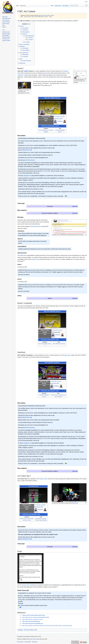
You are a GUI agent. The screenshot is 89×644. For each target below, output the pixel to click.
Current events (6, 20)
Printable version (6, 37)
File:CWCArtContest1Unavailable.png (33, 624)
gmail (45, 73)
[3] (51, 85)
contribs (52, 15)
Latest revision (35, 17)
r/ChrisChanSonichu (35, 226)
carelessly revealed (23, 75)
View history (65, 6)
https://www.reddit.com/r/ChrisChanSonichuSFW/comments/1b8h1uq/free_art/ (43, 626)
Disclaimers (34, 642)
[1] (78, 20)
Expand (75, 206)
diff (22, 17)
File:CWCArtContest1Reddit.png (31, 621)
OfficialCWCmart (27, 150)
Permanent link (6, 39)
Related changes (6, 34)
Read (52, 6)
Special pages (6, 35)
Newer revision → (45, 17)
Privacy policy (20, 642)
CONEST (26, 71)
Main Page (5, 17)
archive (62, 117)
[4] (48, 226)
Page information (6, 41)
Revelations (60, 121)
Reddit (22, 255)
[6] (57, 586)
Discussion (23, 6)
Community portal (6, 19)
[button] (75, 206)
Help (3, 25)
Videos (61, 126)
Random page (6, 24)
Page (17, 6)
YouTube (56, 117)
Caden (58, 77)
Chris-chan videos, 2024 (30, 630)
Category (20, 630)
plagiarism (27, 176)
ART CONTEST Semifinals (59, 344)
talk (48, 15)
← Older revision (27, 17)
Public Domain (33, 639)
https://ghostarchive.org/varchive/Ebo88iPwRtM (35, 617)
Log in (86, 2)
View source (58, 6)
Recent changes (6, 22)
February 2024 (59, 119)
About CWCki (28, 642)
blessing (76, 503)
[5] (24, 261)
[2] (41, 85)
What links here (6, 32)
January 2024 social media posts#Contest (34, 615)
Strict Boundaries (30, 160)
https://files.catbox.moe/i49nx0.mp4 (32, 619)
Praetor (56, 124)
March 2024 (36, 259)
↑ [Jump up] (22, 615)
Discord (4, 27)
